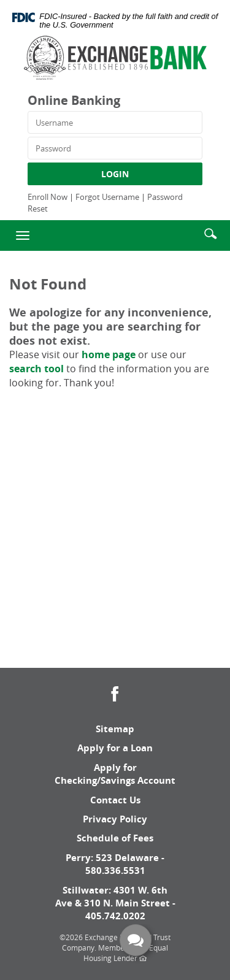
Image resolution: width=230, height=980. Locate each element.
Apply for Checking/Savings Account (115, 774)
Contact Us (115, 800)
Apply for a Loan (115, 748)
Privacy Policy (115, 819)
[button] (210, 233)
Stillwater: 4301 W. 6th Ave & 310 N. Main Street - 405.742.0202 (115, 903)
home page (109, 354)
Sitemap (115, 729)
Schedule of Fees (115, 838)
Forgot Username (107, 197)
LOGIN (115, 174)
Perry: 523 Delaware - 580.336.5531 (115, 864)
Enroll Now (48, 197)
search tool (36, 369)
